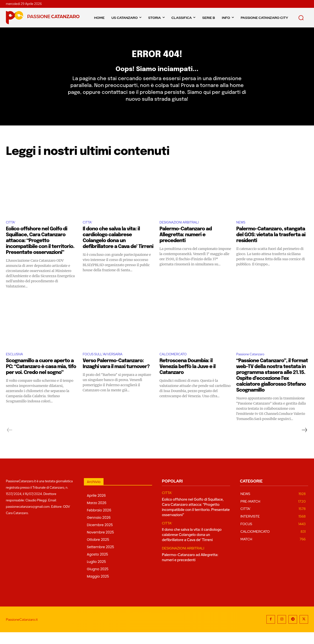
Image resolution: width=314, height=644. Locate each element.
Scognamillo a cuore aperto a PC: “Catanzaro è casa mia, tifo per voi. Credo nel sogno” (41, 378)
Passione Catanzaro (254, 365)
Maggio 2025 (98, 588)
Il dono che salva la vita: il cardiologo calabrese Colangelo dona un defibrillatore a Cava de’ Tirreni (192, 546)
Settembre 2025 (100, 559)
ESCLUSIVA (16, 365)
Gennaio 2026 (99, 529)
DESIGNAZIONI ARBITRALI (184, 233)
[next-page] (304, 442)
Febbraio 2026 (99, 522)
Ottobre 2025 (98, 551)
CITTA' (12, 233)
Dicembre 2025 (100, 537)
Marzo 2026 (97, 515)
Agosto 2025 (98, 566)
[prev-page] (10, 442)
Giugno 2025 (98, 581)
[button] (301, 18)
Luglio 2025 (96, 573)
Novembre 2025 (100, 544)
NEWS (242, 233)
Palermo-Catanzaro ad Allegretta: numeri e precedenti (186, 245)
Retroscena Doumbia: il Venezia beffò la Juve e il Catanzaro (187, 378)
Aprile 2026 (96, 507)
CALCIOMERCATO (176, 365)
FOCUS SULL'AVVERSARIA (107, 365)
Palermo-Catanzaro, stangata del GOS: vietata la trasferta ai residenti (271, 245)
